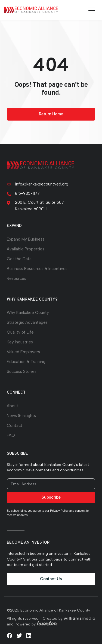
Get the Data (19, 259)
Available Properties (26, 249)
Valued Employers (23, 352)
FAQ (11, 435)
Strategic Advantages (27, 322)
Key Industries (20, 342)
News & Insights (21, 416)
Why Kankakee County (28, 313)
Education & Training (26, 362)
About (13, 406)
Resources (16, 278)
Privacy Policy (59, 511)
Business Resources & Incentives (37, 269)
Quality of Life (20, 332)
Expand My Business (26, 239)
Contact (15, 426)
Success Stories (22, 372)
